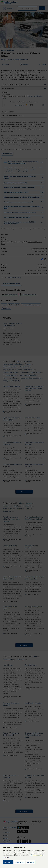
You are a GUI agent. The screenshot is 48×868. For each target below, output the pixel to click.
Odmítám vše (19, 862)
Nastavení (31, 862)
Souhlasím (8, 862)
